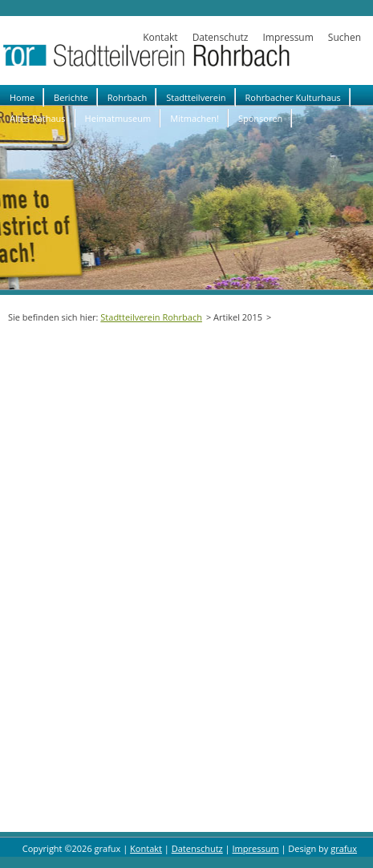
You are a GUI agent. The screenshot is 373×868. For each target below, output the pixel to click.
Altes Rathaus (38, 118)
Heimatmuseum (118, 118)
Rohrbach (128, 97)
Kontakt (160, 37)
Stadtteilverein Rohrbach (151, 317)
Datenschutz (221, 37)
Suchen (345, 37)
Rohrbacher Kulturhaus (293, 97)
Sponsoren (260, 118)
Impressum (288, 37)
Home (22, 97)
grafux (344, 848)
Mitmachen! (195, 118)
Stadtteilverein (196, 97)
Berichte (71, 97)
